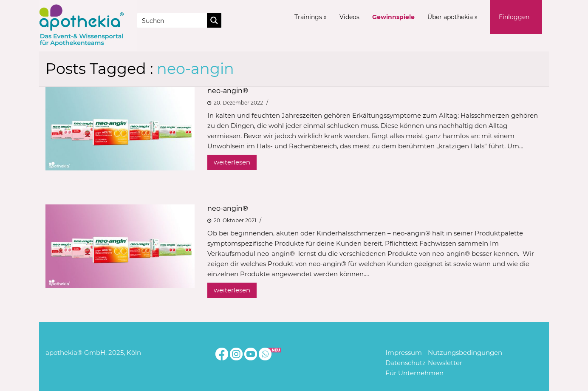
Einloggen (514, 17)
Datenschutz (406, 363)
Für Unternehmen (414, 373)
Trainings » (311, 17)
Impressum (404, 353)
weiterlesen (232, 162)
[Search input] (172, 20)
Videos (349, 17)
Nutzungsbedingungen (465, 353)
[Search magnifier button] (214, 20)
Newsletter (445, 363)
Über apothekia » (452, 17)
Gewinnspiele (393, 17)
